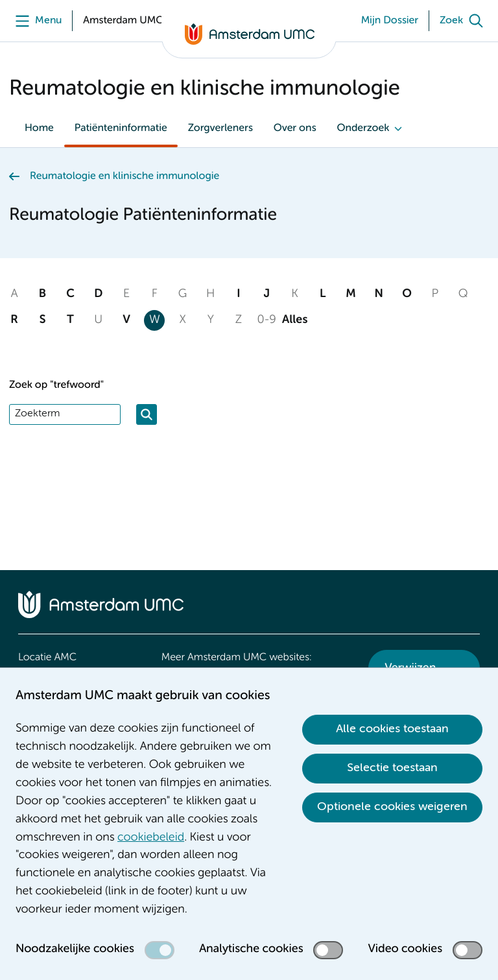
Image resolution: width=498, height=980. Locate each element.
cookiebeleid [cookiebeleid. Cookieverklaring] (151, 838)
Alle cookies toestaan (392, 729)
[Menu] (35, 21)
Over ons (295, 128)
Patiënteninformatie (121, 128)
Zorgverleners (220, 128)
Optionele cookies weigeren (392, 807)
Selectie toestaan (392, 768)
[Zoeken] (147, 414)
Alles (295, 320)
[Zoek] (464, 21)
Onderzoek (363, 128)
